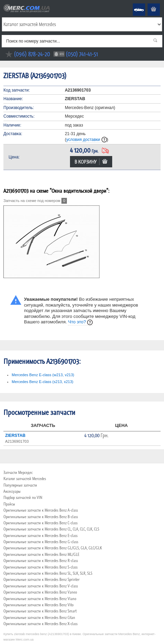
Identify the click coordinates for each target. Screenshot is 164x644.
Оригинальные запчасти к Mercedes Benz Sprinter (42, 580)
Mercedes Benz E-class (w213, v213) (43, 375)
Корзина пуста (148, 4)
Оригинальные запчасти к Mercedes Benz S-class (40, 567)
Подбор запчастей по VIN (23, 498)
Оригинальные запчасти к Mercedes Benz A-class (41, 510)
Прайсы (9, 504)
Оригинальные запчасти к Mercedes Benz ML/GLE (41, 554)
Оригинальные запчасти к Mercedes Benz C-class (40, 523)
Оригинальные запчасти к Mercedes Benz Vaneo (40, 592)
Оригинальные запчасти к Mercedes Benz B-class (41, 517)
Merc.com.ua (1, 4)
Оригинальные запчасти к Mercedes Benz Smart (40, 611)
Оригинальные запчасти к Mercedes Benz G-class (41, 542)
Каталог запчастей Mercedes (25, 479)
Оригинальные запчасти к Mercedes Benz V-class (41, 586)
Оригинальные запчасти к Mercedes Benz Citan (39, 618)
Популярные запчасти (20, 485)
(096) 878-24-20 (32, 54)
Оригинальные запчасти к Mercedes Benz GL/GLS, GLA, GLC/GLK (53, 548)
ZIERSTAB (15, 436)
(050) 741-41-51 (82, 54)
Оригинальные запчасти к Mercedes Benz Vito (38, 605)
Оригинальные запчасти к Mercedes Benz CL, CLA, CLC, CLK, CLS (51, 529)
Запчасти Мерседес (18, 473)
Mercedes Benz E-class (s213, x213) (43, 382)
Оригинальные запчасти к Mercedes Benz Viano (40, 599)
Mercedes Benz (134, 4)
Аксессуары (12, 491)
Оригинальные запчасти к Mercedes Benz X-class (40, 624)
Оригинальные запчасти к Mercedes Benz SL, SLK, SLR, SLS (48, 573)
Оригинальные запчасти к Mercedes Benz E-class (40, 536)
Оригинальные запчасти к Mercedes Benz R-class (41, 561)
